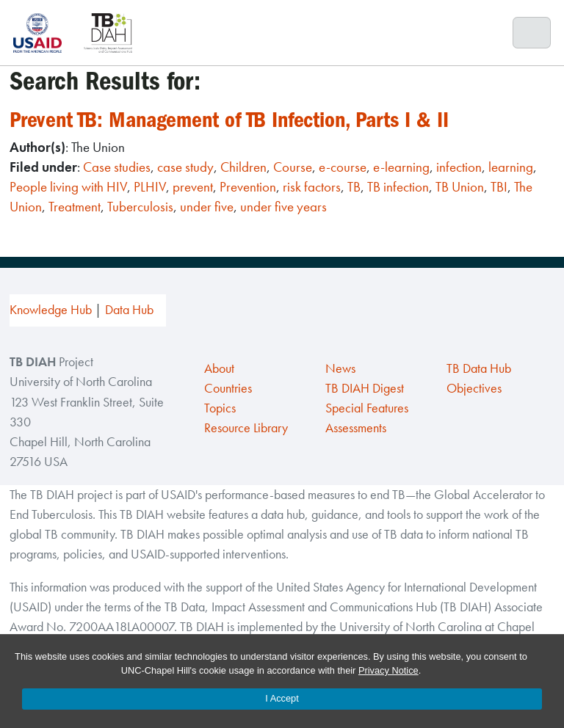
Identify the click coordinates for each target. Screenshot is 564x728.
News (340, 368)
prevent (193, 187)
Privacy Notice (388, 670)
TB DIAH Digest (365, 388)
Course (293, 167)
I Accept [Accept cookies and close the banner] (282, 698)
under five (207, 207)
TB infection (398, 187)
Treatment (75, 207)
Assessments (356, 428)
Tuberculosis (140, 207)
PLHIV (150, 187)
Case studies (117, 167)
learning (511, 167)
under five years (283, 207)
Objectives (474, 388)
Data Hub (129, 310)
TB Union (460, 187)
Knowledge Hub (51, 310)
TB (354, 187)
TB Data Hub (479, 368)
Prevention (248, 187)
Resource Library (246, 428)
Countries (228, 388)
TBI (499, 187)
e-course (343, 167)
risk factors (312, 187)
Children (243, 167)
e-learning (401, 167)
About (219, 368)
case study (185, 167)
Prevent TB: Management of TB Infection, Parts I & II (229, 120)
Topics (220, 408)
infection (459, 167)
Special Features (367, 408)
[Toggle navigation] (532, 33)
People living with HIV (68, 187)
